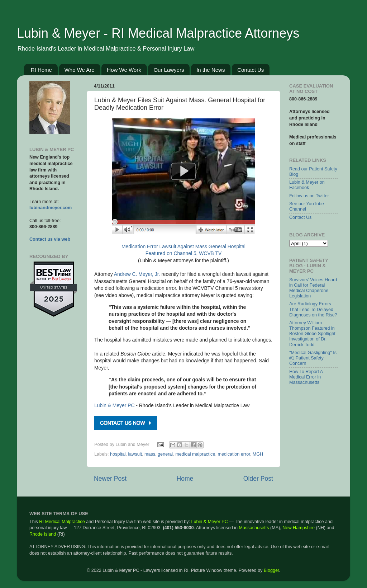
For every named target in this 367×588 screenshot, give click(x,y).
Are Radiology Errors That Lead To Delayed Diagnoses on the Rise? (313, 309)
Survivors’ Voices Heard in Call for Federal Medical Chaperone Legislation (313, 288)
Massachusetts (254, 528)
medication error (234, 454)
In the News (211, 70)
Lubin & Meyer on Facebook (307, 185)
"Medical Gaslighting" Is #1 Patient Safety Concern (313, 358)
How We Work (124, 70)
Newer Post (110, 479)
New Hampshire (299, 528)
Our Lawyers (169, 70)
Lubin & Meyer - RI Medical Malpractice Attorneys (158, 33)
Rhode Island (43, 534)
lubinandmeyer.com (51, 208)
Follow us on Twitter (309, 196)
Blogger (271, 570)
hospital (118, 454)
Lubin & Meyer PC (114, 405)
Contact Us (251, 70)
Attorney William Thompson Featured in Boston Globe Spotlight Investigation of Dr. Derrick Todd (312, 334)
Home (185, 479)
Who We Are (80, 70)
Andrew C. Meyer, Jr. (137, 274)
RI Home (41, 70)
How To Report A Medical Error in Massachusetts (306, 377)
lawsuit (135, 454)
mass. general (159, 454)
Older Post (258, 479)
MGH (258, 454)
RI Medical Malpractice (62, 522)
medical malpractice (195, 454)
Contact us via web (50, 239)
